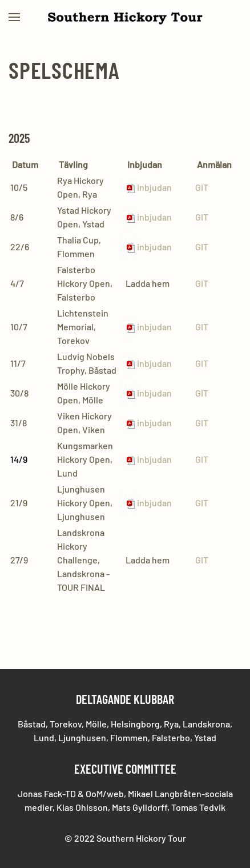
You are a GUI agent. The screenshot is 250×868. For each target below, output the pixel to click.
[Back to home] (125, 17)
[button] (14, 17)
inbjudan (149, 503)
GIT (202, 187)
